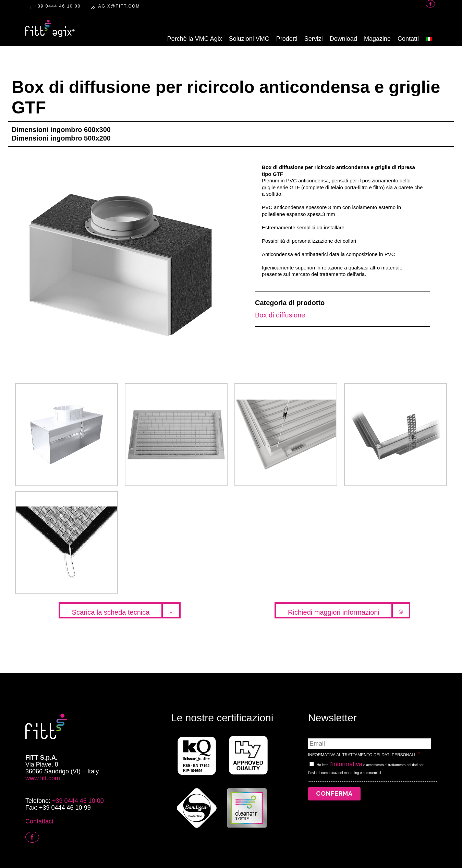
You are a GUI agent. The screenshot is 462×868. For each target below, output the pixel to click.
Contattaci (39, 821)
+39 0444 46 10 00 (58, 6)
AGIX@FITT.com (119, 6)
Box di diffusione (280, 315)
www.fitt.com (43, 778)
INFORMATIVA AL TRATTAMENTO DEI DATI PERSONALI (364, 754)
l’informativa (346, 764)
